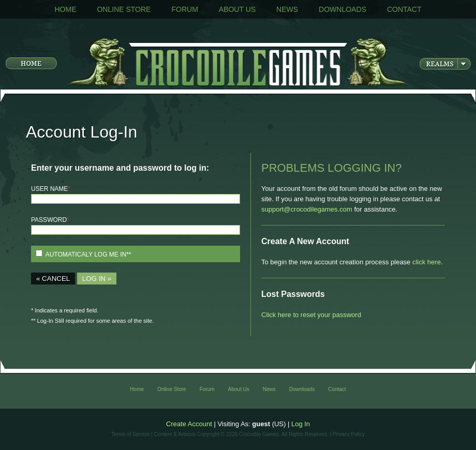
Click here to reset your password (311, 315)
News (287, 9)
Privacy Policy (349, 434)
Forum (184, 9)
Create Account (189, 424)
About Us (237, 9)
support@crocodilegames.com (307, 209)
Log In (301, 424)
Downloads (343, 9)
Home (65, 9)
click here (427, 262)
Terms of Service (130, 434)
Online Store (124, 9)
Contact (404, 9)
